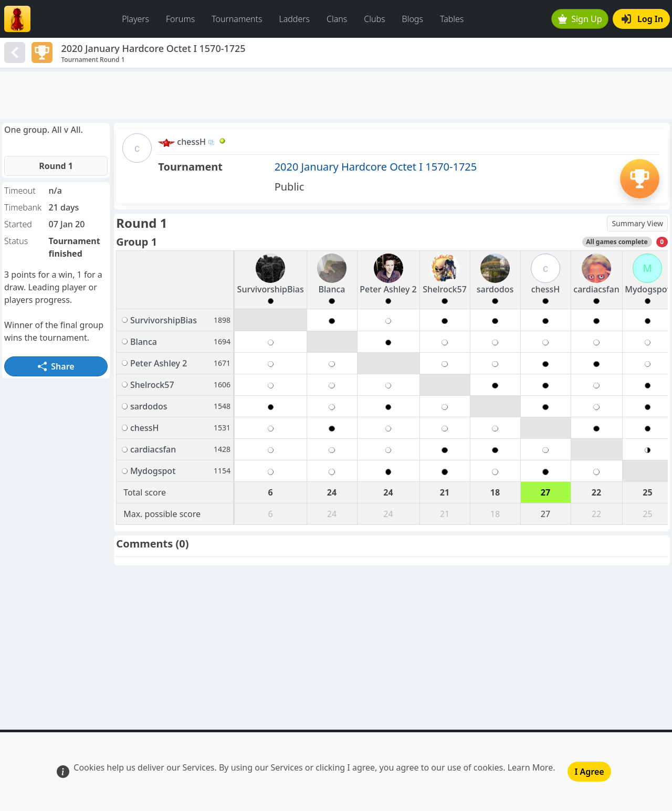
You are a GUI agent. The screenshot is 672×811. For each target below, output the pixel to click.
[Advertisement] (336, 95)
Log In (642, 19)
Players (135, 19)
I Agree (589, 772)
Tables (452, 19)
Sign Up (580, 19)
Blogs (413, 19)
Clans (337, 19)
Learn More (531, 767)
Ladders (294, 19)
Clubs (374, 19)
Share (56, 366)
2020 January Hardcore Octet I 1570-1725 (376, 167)
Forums (180, 19)
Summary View (637, 223)
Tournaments (237, 19)
